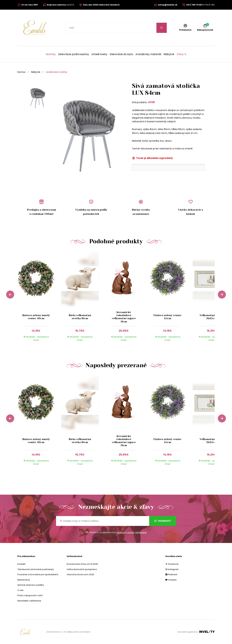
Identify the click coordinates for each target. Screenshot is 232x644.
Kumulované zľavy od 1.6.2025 (82, 564)
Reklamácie (24, 580)
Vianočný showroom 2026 (80, 574)
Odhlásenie (141, 532)
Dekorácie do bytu (121, 54)
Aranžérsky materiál (148, 54)
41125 (151, 102)
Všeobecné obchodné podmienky (36, 569)
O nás (20, 590)
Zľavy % (181, 54)
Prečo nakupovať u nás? (30, 595)
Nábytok (169, 54)
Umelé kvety (99, 54)
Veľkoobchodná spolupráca (82, 569)
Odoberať (163, 521)
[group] (39, 299)
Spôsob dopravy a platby (31, 585)
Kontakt (21, 564)
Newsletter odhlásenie (29, 601)
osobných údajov (126, 532)
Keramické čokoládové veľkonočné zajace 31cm (124, 317)
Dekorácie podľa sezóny (74, 54)
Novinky (51, 54)
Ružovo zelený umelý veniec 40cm (36, 317)
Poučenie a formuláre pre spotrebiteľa (38, 574)
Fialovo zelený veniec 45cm (167, 317)
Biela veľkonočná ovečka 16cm (80, 317)
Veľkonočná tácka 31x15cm (211, 317)
